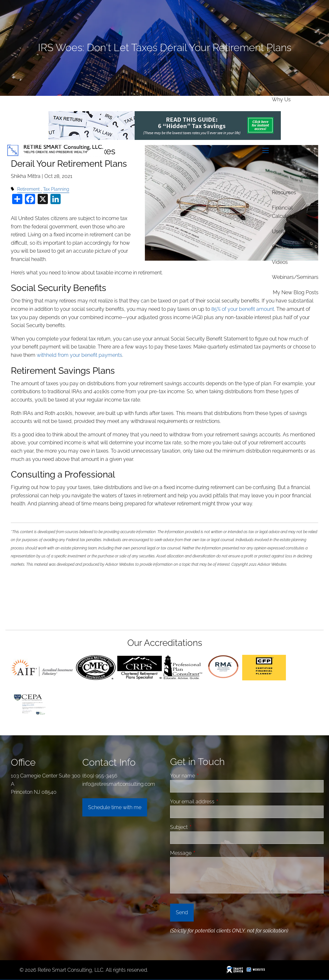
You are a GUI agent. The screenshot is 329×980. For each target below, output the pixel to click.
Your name (207, 776)
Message (205, 853)
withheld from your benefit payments (79, 355)
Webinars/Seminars (295, 277)
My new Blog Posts (296, 292)
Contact (309, 177)
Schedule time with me (115, 807)
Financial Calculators (285, 212)
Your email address (216, 802)
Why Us (281, 100)
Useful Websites (291, 231)
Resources (284, 192)
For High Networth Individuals (293, 158)
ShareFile (283, 247)
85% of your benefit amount (243, 309)
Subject (203, 827)
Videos (280, 262)
